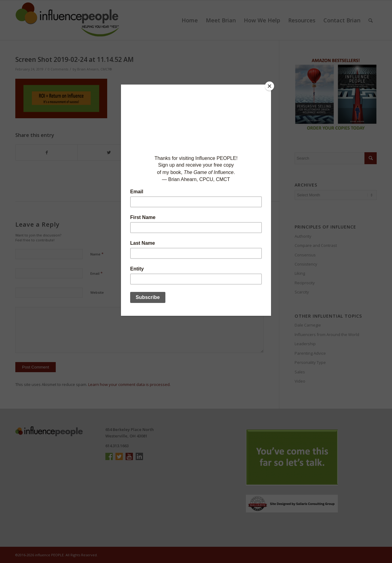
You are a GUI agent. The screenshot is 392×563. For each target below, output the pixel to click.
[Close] (269, 86)
